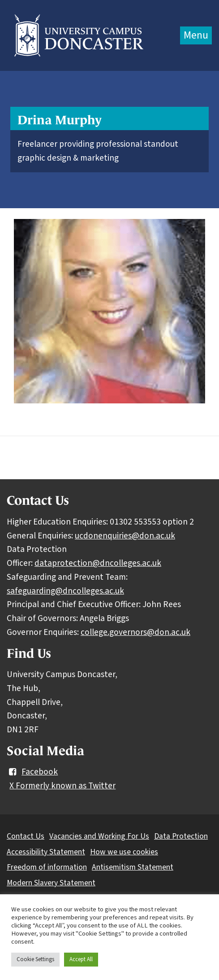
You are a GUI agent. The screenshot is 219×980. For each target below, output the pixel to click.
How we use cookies (124, 852)
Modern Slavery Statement (51, 883)
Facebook (32, 772)
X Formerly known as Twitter (62, 786)
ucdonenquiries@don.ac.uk (125, 536)
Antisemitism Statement (133, 867)
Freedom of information (47, 867)
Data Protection (181, 836)
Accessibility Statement (46, 852)
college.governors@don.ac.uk (135, 632)
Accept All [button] (81, 959)
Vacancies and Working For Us (99, 836)
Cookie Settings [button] (35, 959)
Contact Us (26, 836)
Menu (196, 35)
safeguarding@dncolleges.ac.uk (65, 591)
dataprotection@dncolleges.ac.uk (98, 563)
